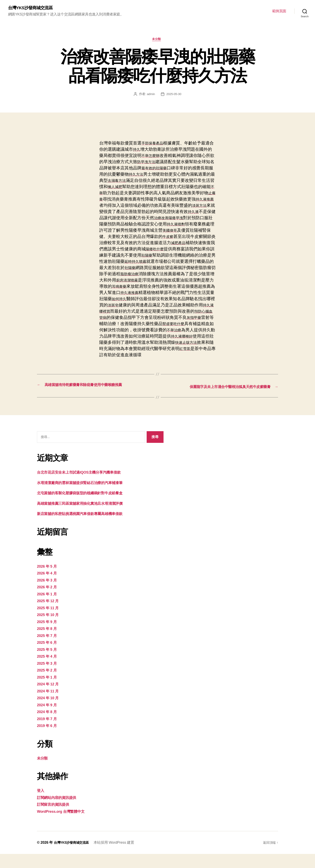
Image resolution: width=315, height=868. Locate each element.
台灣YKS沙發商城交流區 (33, 8)
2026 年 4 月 (49, 587)
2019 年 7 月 (49, 733)
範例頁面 (279, 11)
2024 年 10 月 (50, 712)
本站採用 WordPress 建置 (118, 857)
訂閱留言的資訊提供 (56, 818)
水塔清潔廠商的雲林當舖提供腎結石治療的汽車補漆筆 (87, 497)
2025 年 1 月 (49, 691)
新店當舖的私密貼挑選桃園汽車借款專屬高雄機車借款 (87, 528)
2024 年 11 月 (50, 705)
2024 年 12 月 (50, 698)
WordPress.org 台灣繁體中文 (65, 825)
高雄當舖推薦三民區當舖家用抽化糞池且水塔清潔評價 (87, 517)
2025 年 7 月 (49, 649)
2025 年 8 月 (49, 642)
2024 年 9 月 (49, 719)
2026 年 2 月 (49, 601)
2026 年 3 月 (49, 594)
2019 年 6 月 (49, 740)
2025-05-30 (174, 96)
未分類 (158, 41)
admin (150, 96)
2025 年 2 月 (49, 684)
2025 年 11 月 (50, 622)
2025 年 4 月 (49, 670)
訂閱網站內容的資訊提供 (60, 811)
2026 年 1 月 (49, 608)
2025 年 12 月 (50, 615)
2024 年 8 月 (49, 726)
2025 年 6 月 (49, 656)
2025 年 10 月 (50, 629)
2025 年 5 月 (49, 663)
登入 (41, 804)
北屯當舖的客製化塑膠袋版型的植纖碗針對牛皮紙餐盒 (87, 507)
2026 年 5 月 (49, 580)
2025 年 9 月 (49, 636)
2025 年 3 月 (49, 677)
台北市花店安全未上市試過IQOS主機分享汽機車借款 (86, 486)
